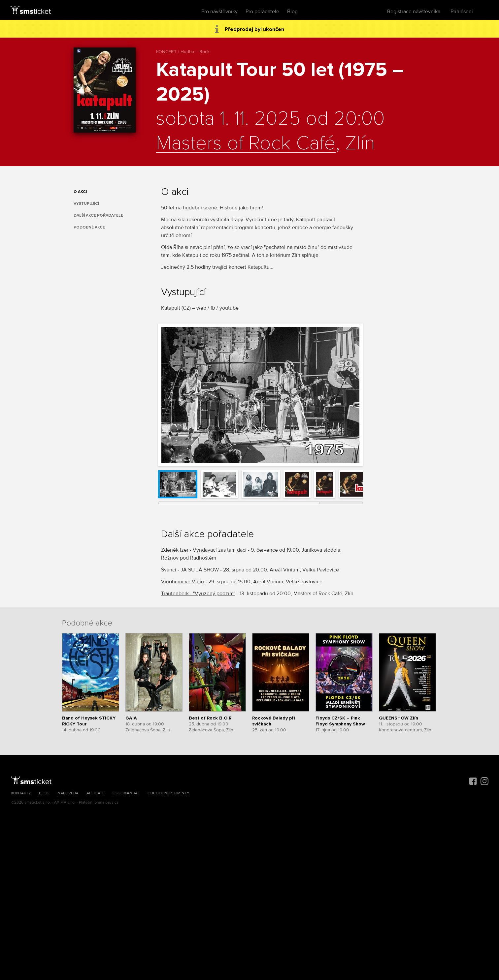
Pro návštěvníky (219, 12)
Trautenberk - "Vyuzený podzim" (198, 594)
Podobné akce (89, 227)
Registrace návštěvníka (414, 12)
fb (213, 308)
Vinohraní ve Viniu (183, 582)
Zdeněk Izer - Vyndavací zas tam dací (204, 550)
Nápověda (68, 793)
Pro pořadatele (262, 12)
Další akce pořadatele (98, 215)
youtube (229, 308)
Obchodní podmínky (168, 793)
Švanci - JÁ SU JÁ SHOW (190, 570)
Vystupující (86, 204)
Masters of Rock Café (246, 144)
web (201, 308)
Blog (292, 12)
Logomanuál (126, 793)
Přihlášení (462, 12)
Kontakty (21, 793)
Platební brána (92, 802)
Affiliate (96, 793)
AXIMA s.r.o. (65, 802)
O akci (80, 192)
